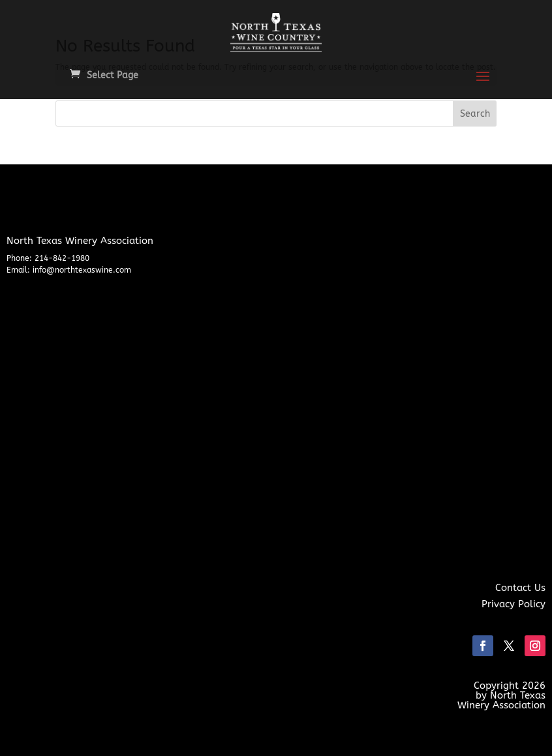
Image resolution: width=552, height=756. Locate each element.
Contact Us (520, 588)
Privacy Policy (514, 604)
